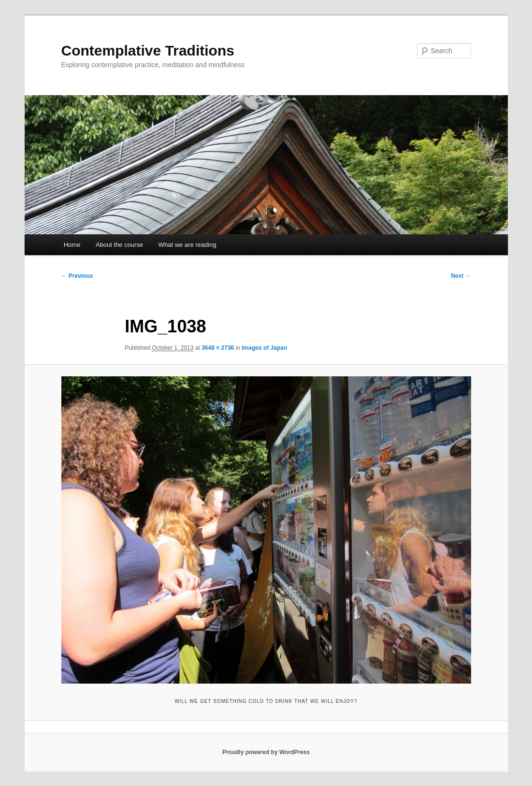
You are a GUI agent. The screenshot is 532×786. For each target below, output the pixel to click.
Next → (461, 276)
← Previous (77, 276)
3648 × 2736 (218, 348)
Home (72, 245)
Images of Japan (264, 348)
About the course (119, 245)
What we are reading (187, 245)
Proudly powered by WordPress (266, 752)
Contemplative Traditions (148, 50)
